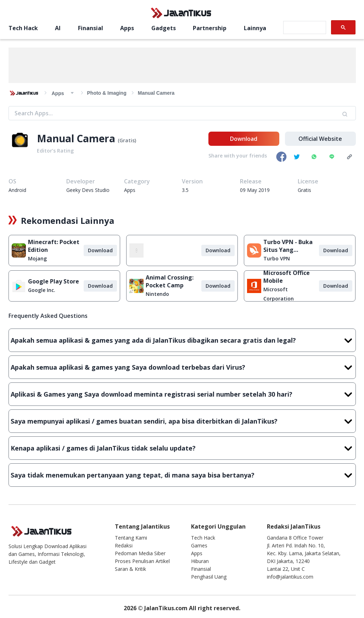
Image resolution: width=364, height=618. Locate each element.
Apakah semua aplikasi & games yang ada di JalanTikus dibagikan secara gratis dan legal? (182, 340)
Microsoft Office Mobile (287, 277)
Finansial (91, 28)
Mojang (37, 258)
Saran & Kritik (130, 569)
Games (199, 545)
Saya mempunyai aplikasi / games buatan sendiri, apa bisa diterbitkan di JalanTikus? (182, 421)
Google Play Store (54, 281)
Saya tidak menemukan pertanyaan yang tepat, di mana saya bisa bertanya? (182, 475)
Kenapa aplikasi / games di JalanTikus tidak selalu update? (182, 448)
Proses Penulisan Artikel (142, 561)
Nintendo (157, 294)
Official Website (320, 139)
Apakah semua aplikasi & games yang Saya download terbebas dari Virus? (182, 367)
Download (244, 139)
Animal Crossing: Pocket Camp (170, 281)
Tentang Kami (131, 538)
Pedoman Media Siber (140, 553)
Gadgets (164, 28)
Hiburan (200, 561)
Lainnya (255, 28)
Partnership (210, 28)
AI (58, 28)
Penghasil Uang (209, 577)
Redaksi (124, 545)
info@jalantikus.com (290, 577)
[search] (304, 28)
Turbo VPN (277, 258)
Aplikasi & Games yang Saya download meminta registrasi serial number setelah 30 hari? (182, 394)
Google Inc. (42, 290)
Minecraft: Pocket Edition (54, 246)
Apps (127, 28)
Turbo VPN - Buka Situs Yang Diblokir (288, 246)
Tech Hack (23, 28)
